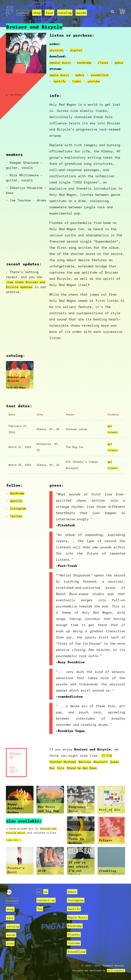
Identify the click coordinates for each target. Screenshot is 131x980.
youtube (96, 84)
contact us (47, 900)
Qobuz (73, 892)
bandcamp (87, 59)
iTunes (106, 59)
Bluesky (74, 934)
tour (50, 13)
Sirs (61, 771)
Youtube (74, 943)
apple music (60, 78)
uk (46, 892)
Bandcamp (18, 496)
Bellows (88, 765)
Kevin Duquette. (115, 971)
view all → (14, 843)
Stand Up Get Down (84, 771)
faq (40, 909)
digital (78, 47)
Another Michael (64, 765)
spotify (60, 84)
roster (23, 13)
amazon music (61, 59)
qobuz (58, 66)
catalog (66, 13)
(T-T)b (107, 759)
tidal (78, 84)
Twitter (17, 519)
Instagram (19, 512)
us (39, 892)
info (10, 943)
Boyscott (104, 765)
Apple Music (78, 917)
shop (38, 13)
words (82, 13)
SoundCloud (77, 952)
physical (57, 47)
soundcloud (103, 78)
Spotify (17, 504)
